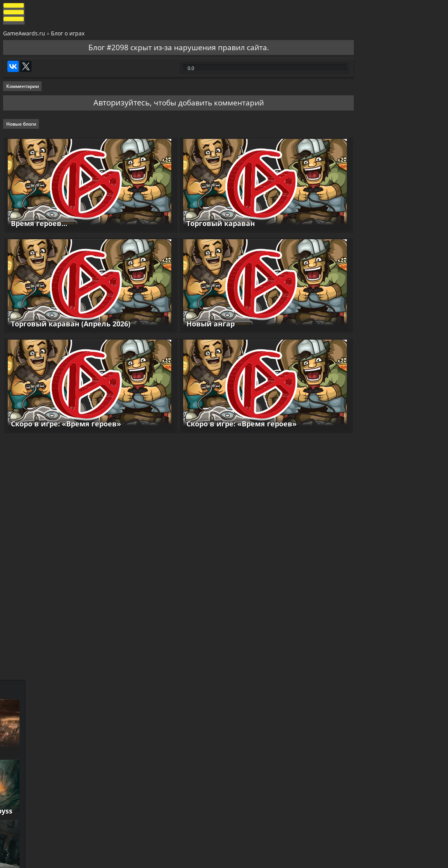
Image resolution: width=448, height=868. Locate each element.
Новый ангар (196, 333)
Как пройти (410, 629)
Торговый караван (206, 236)
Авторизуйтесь (106, 116)
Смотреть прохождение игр (371, 606)
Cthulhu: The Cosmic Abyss (386, 403)
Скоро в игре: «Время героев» (65, 429)
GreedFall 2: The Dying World (389, 342)
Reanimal (356, 586)
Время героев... (38, 236)
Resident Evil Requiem (379, 525)
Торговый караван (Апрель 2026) (70, 333)
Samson (353, 464)
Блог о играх (69, 36)
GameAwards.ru (25, 36)
